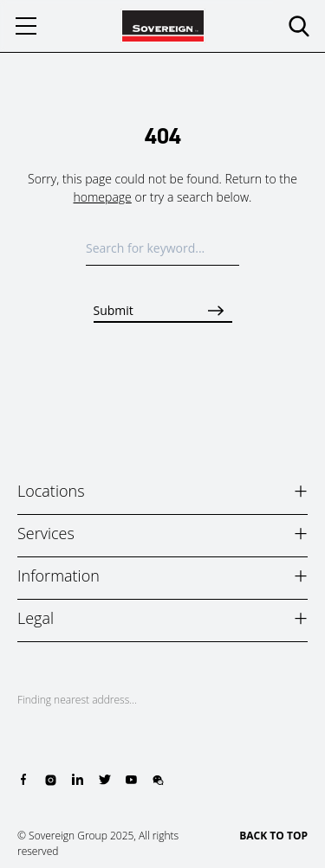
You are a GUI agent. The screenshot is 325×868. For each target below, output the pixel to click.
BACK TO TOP (273, 836)
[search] (299, 26)
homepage (103, 197)
